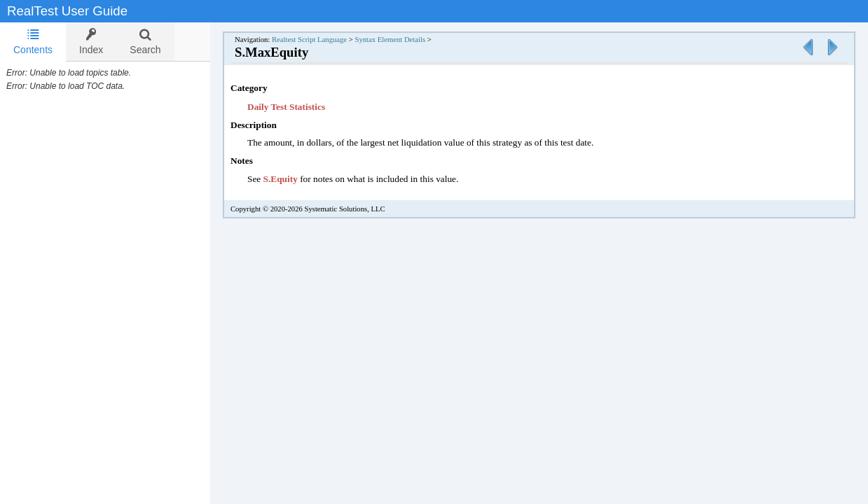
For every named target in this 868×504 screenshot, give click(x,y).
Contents (33, 42)
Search (145, 42)
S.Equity (295, 179)
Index (91, 42)
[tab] (33, 42)
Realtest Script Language (323, 40)
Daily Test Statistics (300, 107)
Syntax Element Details (404, 40)
